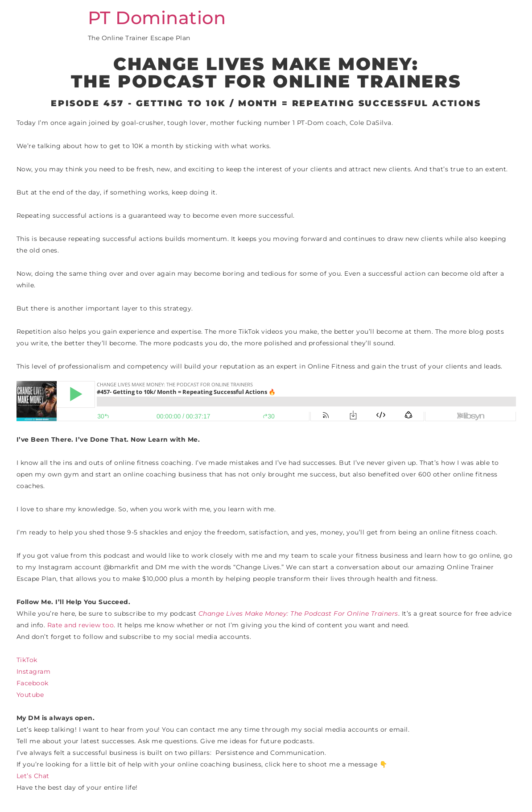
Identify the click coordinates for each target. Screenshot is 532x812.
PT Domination (157, 18)
